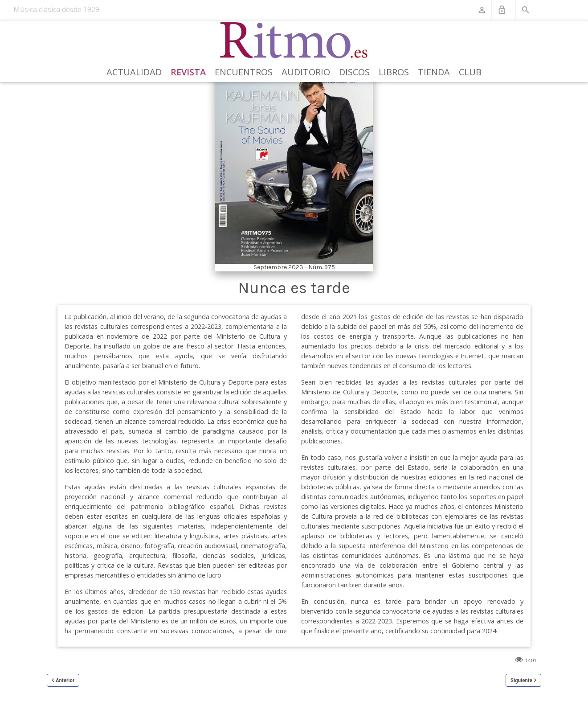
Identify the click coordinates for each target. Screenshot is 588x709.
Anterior (65, 680)
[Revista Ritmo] (294, 41)
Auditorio (306, 72)
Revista (188, 72)
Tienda (434, 72)
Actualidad (134, 72)
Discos (354, 72)
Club (470, 72)
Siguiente (521, 680)
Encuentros (244, 72)
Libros (394, 72)
